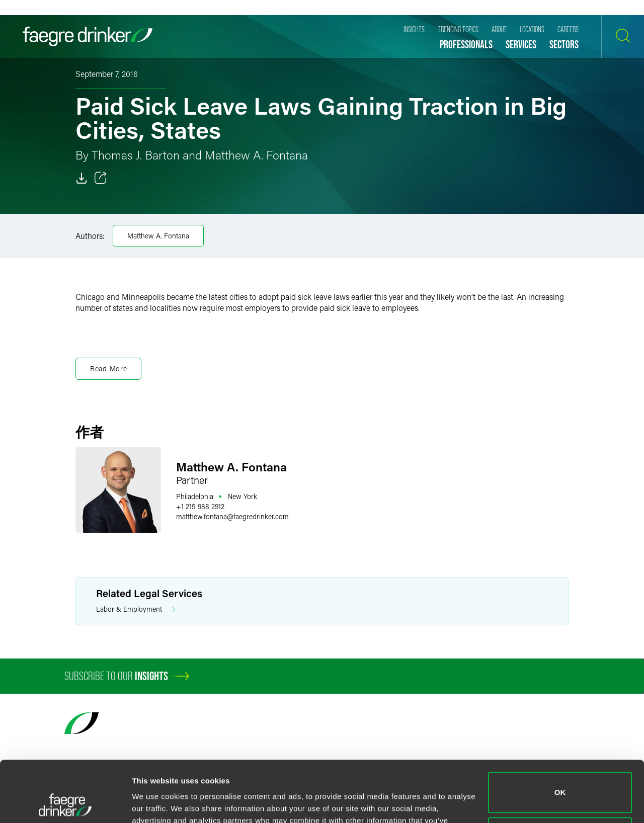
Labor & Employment (136, 609)
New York (242, 496)
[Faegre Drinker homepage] (88, 36)
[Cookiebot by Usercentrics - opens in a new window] (65, 803)
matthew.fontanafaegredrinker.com (232, 516)
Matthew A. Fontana (158, 236)
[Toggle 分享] (101, 178)
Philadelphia (195, 496)
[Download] (82, 178)
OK (560, 735)
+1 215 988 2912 (200, 506)
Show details (155, 803)
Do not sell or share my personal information (560, 780)
